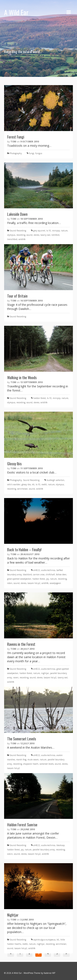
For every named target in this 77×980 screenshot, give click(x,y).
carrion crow (39, 574)
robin (10, 583)
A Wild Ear (16, 12)
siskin (10, 854)
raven (16, 678)
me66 (44, 484)
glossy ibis (26, 484)
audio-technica (48, 570)
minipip (56, 231)
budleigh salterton (55, 480)
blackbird (27, 574)
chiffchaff (50, 574)
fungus (39, 153)
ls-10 (49, 231)
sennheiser (22, 489)
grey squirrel (39, 231)
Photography (16, 153)
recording (21, 235)
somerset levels (47, 764)
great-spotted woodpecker (19, 579)
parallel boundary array (44, 850)
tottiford (55, 235)
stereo (36, 235)
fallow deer (61, 574)
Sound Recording (18, 231)
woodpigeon (55, 583)
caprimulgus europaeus (44, 940)
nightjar (45, 673)
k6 (33, 484)
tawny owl (45, 235)
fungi (32, 153)
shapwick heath (31, 764)
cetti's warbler (14, 484)
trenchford (12, 239)
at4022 (37, 570)
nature (64, 231)
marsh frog (21, 760)
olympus (11, 235)
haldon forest (40, 398)
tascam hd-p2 (34, 583)
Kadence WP (49, 973)
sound (29, 235)
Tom (13, 141)
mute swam (33, 760)
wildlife (22, 239)
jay (48, 579)
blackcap (60, 845)
